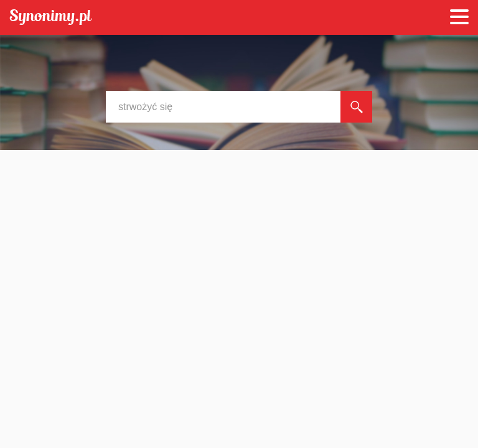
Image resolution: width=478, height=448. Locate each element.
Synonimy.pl (51, 18)
